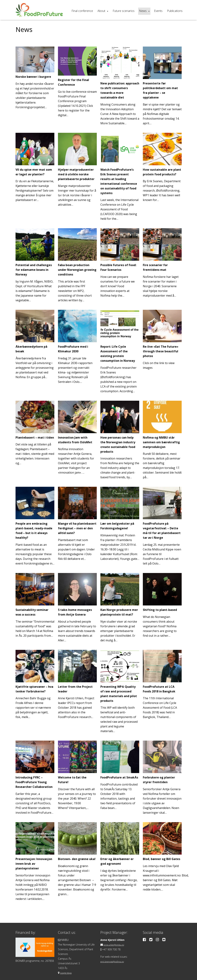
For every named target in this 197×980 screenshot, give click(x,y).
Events (158, 11)
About (101, 11)
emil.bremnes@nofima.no (115, 956)
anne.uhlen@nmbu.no (116, 940)
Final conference (82, 11)
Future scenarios (124, 11)
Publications (175, 11)
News (143, 11)
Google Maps (68, 968)
